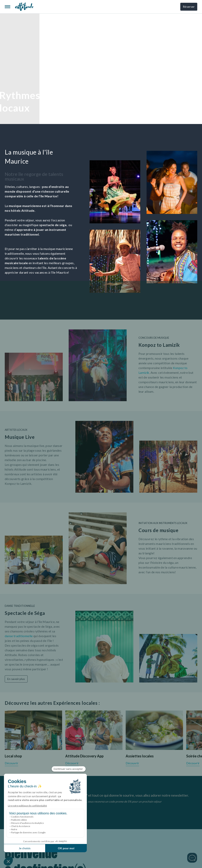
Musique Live (20, 437)
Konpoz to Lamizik (159, 345)
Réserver (188, 7)
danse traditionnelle (19, 636)
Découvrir (11, 763)
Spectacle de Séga (25, 613)
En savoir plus (16, 678)
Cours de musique (158, 530)
